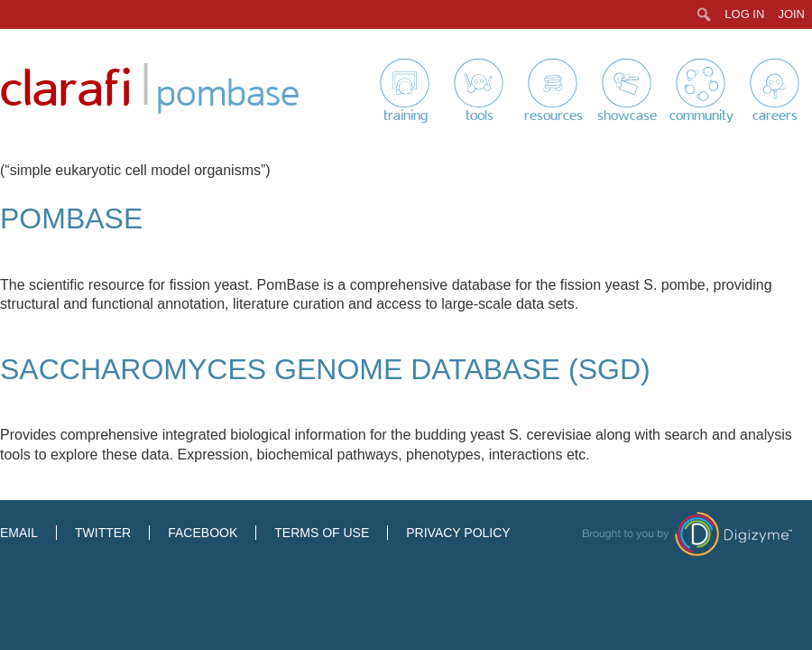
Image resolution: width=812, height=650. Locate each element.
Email (19, 533)
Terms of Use (322, 533)
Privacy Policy (458, 533)
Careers (775, 116)
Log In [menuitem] (744, 14)
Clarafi (66, 90)
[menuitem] (704, 14)
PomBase (71, 218)
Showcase (627, 116)
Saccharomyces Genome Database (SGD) (325, 369)
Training (406, 116)
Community (701, 116)
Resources (554, 116)
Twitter (103, 533)
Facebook (203, 533)
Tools (480, 116)
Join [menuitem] (791, 14)
